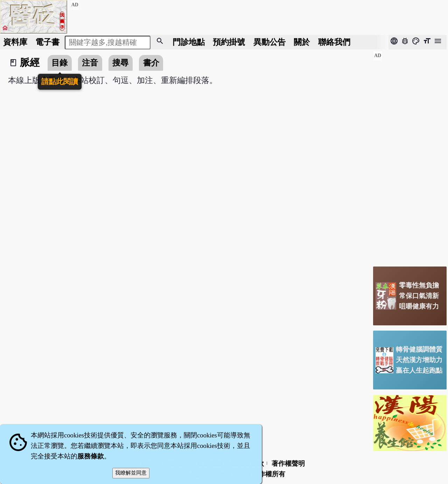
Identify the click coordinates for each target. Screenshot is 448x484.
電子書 (47, 42)
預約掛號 (229, 42)
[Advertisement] (410, 156)
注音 (90, 63)
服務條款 (91, 456)
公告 (269, 42)
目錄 (59, 63)
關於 (302, 42)
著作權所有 (269, 474)
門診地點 (189, 42)
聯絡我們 (334, 42)
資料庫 (15, 42)
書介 (151, 63)
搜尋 (120, 63)
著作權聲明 (288, 464)
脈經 (30, 63)
